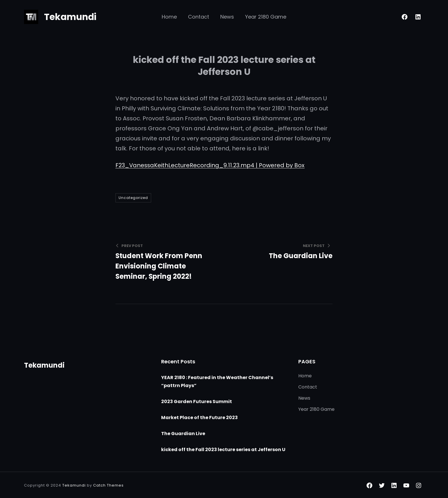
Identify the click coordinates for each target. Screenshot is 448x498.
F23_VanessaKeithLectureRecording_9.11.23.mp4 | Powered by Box (211, 165)
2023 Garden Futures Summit (197, 401)
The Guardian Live (183, 433)
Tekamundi (71, 17)
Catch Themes (108, 485)
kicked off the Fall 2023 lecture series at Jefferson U (223, 449)
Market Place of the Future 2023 (199, 417)
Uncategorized (133, 198)
